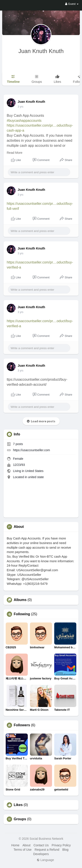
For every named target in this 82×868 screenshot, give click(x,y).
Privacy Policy (61, 845)
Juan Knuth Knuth (41, 51)
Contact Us (41, 845)
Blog (65, 850)
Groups (20, 819)
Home (15, 845)
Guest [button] (72, 4)
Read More (15, 153)
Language (45, 860)
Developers (41, 854)
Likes (18, 805)
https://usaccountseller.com (32, 450)
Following (22, 614)
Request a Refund (47, 850)
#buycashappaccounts (24, 121)
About (27, 845)
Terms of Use (23, 850)
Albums (20, 600)
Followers (22, 725)
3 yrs (21, 107)
